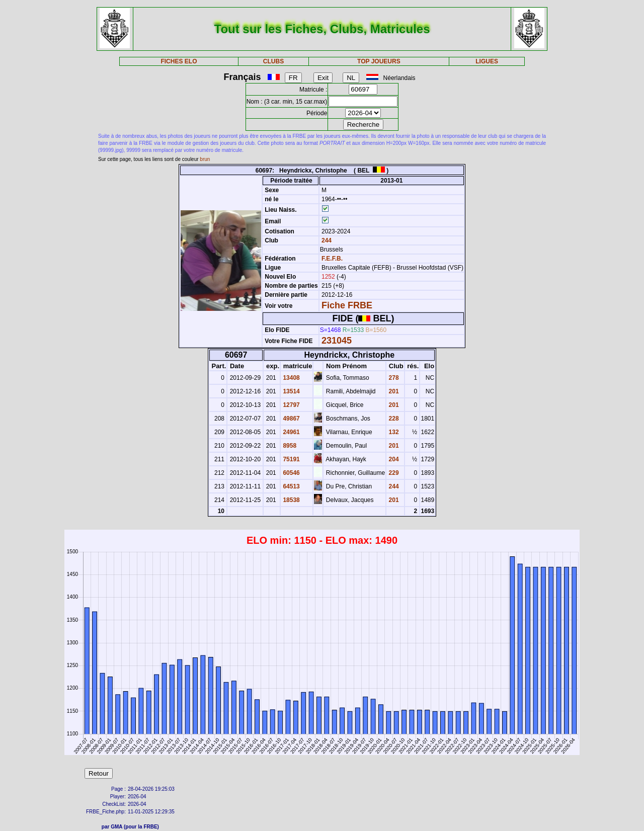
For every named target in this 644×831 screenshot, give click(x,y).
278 (393, 378)
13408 (291, 378)
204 (393, 459)
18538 (291, 500)
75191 (291, 459)
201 (393, 391)
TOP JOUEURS (379, 61)
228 (393, 419)
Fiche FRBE (347, 305)
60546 (291, 473)
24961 (291, 432)
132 (393, 432)
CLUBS (273, 61)
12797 (291, 405)
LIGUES (487, 61)
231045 (337, 341)
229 (393, 473)
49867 (291, 419)
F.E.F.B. (332, 259)
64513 (291, 486)
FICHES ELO (179, 61)
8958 (289, 446)
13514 (291, 391)
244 (326, 240)
